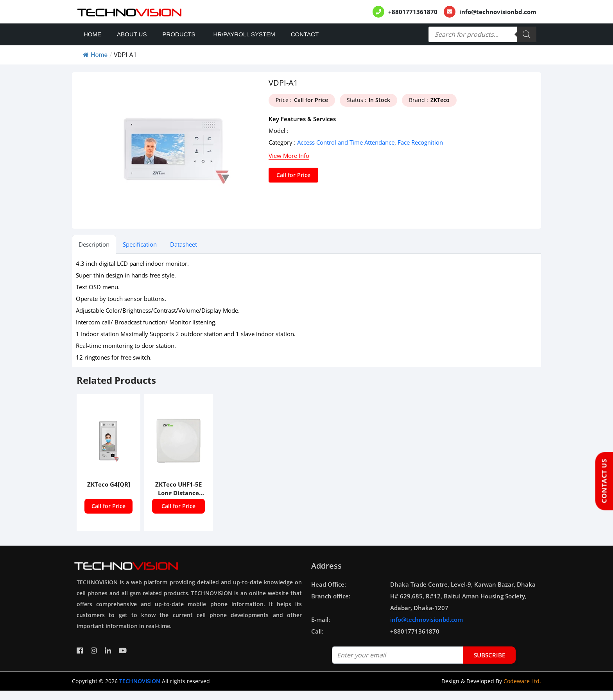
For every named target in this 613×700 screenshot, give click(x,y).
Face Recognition (420, 142)
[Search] (527, 34)
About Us (132, 34)
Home (92, 34)
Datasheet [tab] (184, 244)
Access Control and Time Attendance (346, 142)
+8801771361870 (413, 12)
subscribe (489, 655)
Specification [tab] (140, 244)
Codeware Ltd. (522, 681)
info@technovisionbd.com (498, 12)
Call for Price (293, 175)
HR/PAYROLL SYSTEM (244, 34)
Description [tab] (94, 244)
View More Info (289, 156)
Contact (305, 34)
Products (179, 34)
